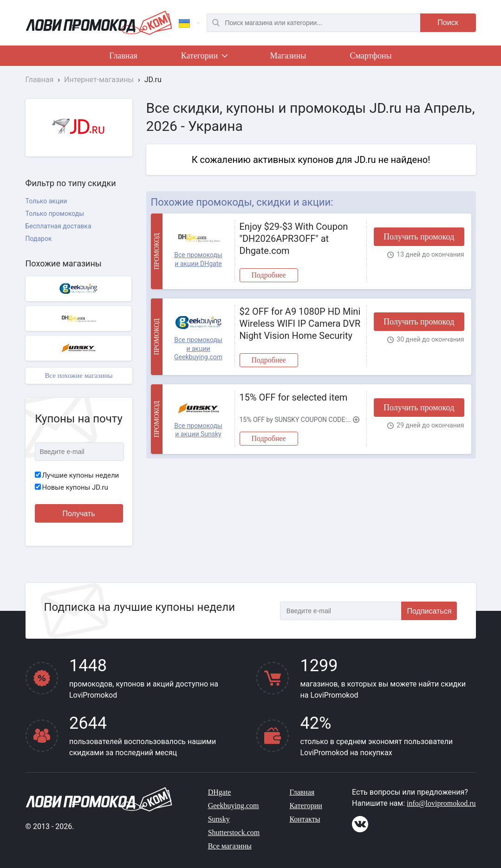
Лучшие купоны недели (77, 475)
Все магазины (230, 846)
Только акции (46, 201)
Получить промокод (419, 237)
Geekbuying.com (234, 806)
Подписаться (429, 611)
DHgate (220, 792)
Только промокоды (55, 214)
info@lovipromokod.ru (441, 803)
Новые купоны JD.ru (72, 487)
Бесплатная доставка (59, 226)
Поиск (448, 23)
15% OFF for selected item (294, 397)
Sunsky (219, 819)
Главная (123, 56)
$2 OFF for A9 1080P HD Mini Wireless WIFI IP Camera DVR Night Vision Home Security (300, 324)
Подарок (39, 239)
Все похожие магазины (78, 376)
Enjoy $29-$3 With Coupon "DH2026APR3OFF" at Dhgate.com (294, 239)
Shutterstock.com (234, 832)
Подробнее (269, 275)
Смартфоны (371, 56)
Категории (204, 58)
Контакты (305, 819)
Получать (79, 514)
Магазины (288, 56)
